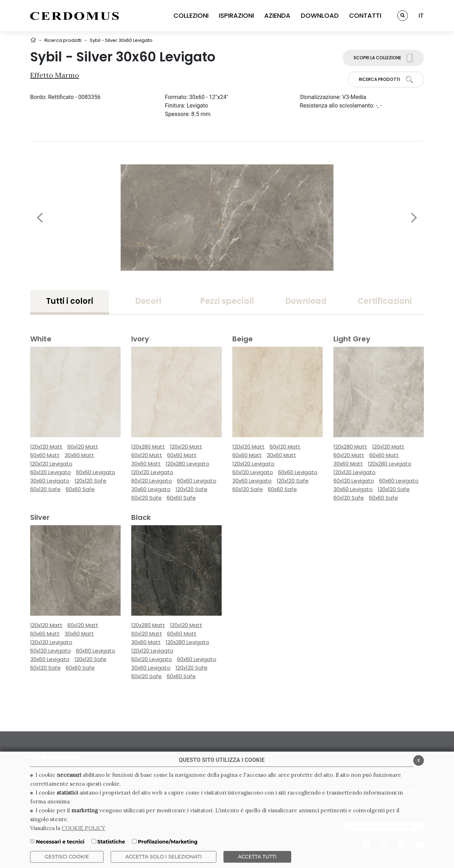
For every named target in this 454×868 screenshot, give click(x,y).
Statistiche (111, 842)
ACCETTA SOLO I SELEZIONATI (164, 857)
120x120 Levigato (51, 464)
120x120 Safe (90, 481)
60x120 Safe (45, 489)
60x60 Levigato (96, 472)
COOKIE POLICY (84, 828)
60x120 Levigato (51, 472)
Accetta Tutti (257, 857)
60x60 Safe (80, 489)
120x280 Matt (148, 447)
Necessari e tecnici (60, 842)
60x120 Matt (83, 447)
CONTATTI (365, 15)
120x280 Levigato (187, 464)
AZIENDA (277, 15)
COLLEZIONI (191, 15)
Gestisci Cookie (67, 857)
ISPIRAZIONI (236, 15)
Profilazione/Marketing (168, 842)
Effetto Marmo (55, 75)
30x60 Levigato (50, 481)
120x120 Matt (46, 447)
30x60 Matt (79, 455)
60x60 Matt (45, 455)
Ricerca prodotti (63, 40)
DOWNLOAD (320, 15)
